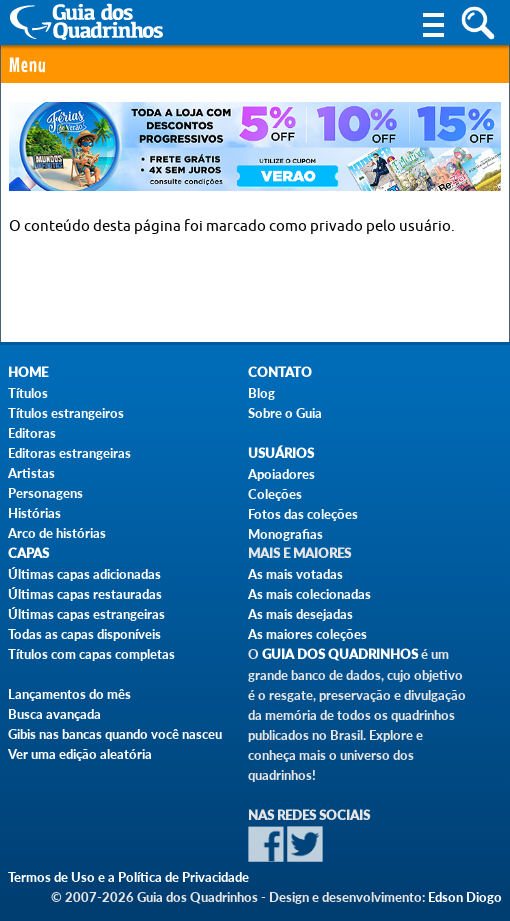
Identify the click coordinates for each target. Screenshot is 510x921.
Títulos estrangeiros (66, 413)
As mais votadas (295, 574)
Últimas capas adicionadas (84, 574)
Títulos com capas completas (91, 654)
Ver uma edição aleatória (80, 754)
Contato (280, 372)
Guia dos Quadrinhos (340, 654)
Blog (261, 393)
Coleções (275, 494)
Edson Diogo (465, 897)
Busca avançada (54, 714)
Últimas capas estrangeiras (86, 614)
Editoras (32, 433)
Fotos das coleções (303, 514)
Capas (28, 553)
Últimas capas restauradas (85, 594)
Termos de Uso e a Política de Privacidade (128, 877)
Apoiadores (281, 474)
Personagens (45, 493)
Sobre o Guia (285, 413)
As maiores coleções (307, 634)
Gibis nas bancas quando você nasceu (115, 734)
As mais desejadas (300, 614)
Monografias (285, 534)
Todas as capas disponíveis (84, 634)
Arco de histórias (57, 533)
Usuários (281, 453)
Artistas (31, 473)
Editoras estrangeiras (69, 453)
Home (28, 372)
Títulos (28, 393)
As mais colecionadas (309, 594)
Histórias (34, 513)
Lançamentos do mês (69, 694)
